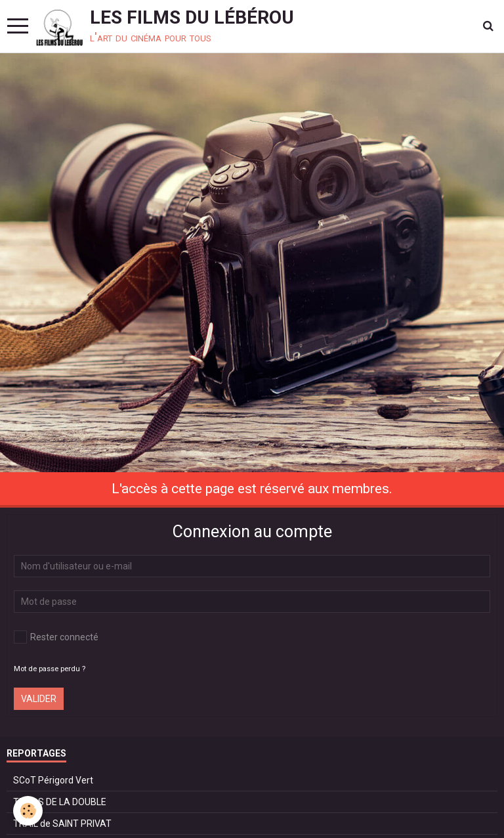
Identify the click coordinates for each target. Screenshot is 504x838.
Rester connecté (56, 637)
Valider (39, 699)
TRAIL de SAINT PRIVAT (62, 824)
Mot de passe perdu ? (50, 669)
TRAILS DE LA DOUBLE (60, 802)
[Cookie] (28, 811)
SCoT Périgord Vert (53, 780)
